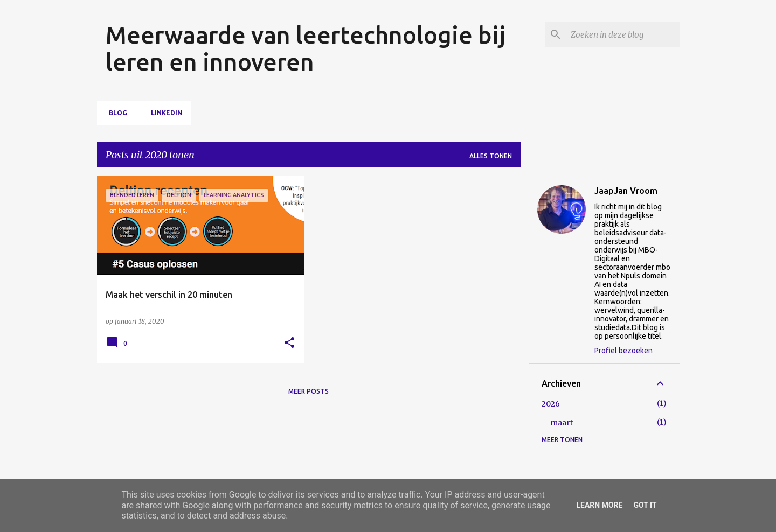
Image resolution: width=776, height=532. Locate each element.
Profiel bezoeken (623, 351)
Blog (115, 113)
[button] (289, 343)
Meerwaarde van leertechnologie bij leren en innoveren (306, 48)
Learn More (599, 505)
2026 (551, 404)
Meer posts (309, 391)
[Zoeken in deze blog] (623, 34)
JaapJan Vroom (626, 191)
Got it (645, 505)
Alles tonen (491, 156)
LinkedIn (163, 113)
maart (562, 423)
